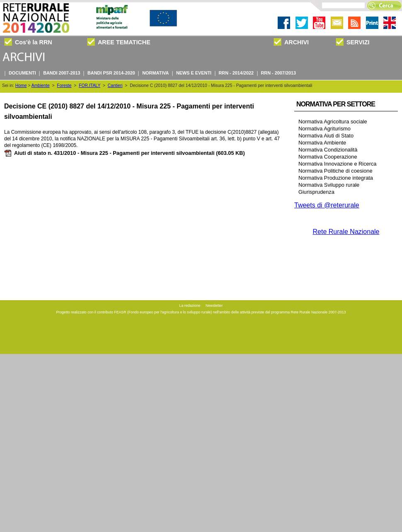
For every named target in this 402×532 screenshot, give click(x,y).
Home (21, 85)
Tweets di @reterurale (327, 205)
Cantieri (115, 85)
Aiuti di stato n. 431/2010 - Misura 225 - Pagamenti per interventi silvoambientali (125, 153)
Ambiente (41, 85)
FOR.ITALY (90, 85)
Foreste (64, 85)
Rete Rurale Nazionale (346, 232)
